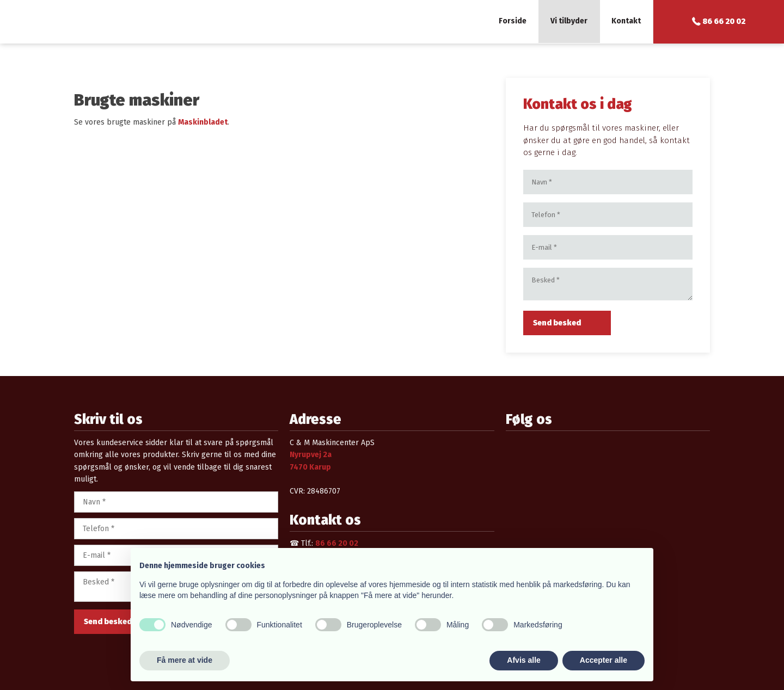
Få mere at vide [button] (185, 660)
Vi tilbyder (569, 21)
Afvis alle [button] (523, 660)
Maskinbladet (203, 122)
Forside (513, 21)
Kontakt (626, 21)
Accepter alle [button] (604, 660)
